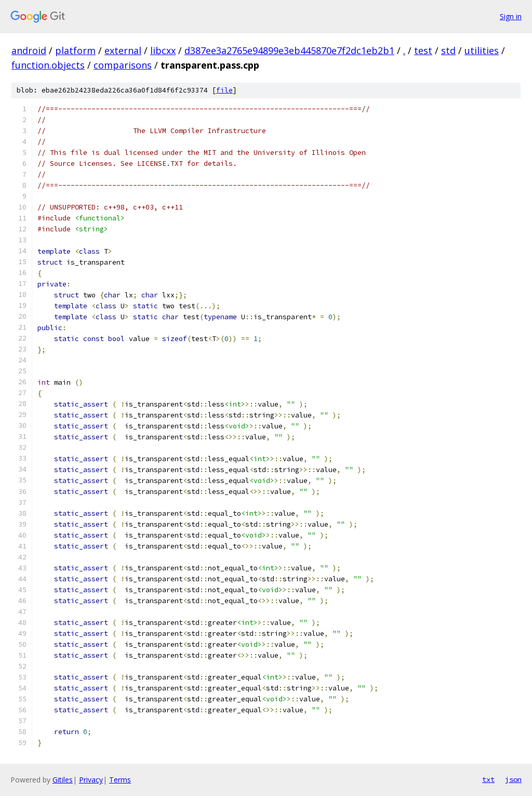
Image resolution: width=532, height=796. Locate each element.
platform (75, 50)
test (423, 50)
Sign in (511, 16)
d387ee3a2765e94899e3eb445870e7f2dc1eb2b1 (289, 50)
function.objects (48, 65)
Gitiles (63, 780)
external (123, 50)
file (224, 90)
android (29, 50)
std (448, 50)
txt (488, 779)
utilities (482, 50)
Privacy (91, 780)
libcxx (163, 50)
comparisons (123, 65)
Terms (120, 780)
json (513, 779)
